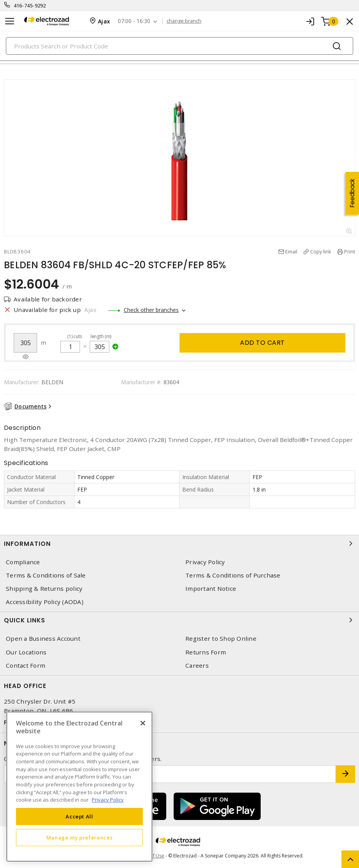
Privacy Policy (205, 562)
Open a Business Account (43, 639)
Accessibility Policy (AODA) (45, 602)
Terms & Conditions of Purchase (233, 575)
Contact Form (26, 666)
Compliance (23, 562)
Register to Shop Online (221, 639)
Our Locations (26, 652)
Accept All (79, 816)
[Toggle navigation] (10, 21)
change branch (184, 21)
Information (179, 544)
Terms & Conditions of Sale (46, 575)
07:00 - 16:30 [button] (134, 21)
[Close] (143, 723)
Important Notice (211, 589)
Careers (197, 666)
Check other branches (151, 310)
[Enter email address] (170, 774)
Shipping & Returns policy (44, 589)
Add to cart (262, 343)
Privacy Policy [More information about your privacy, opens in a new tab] (108, 800)
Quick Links (179, 620)
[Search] (179, 46)
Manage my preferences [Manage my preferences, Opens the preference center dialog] (80, 838)
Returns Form (206, 652)
